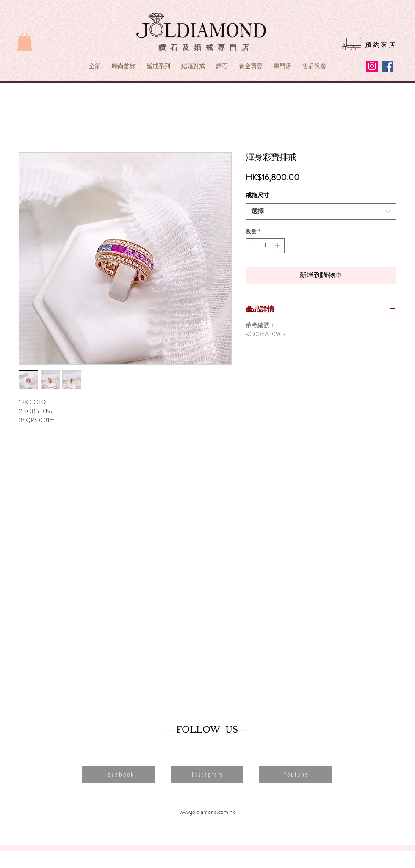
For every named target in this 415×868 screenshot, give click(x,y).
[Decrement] (252, 246)
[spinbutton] (265, 246)
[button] (25, 42)
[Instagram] (372, 66)
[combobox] (321, 211)
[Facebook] (388, 66)
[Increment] (279, 246)
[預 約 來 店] (380, 45)
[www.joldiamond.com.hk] (207, 812)
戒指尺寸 (257, 195)
